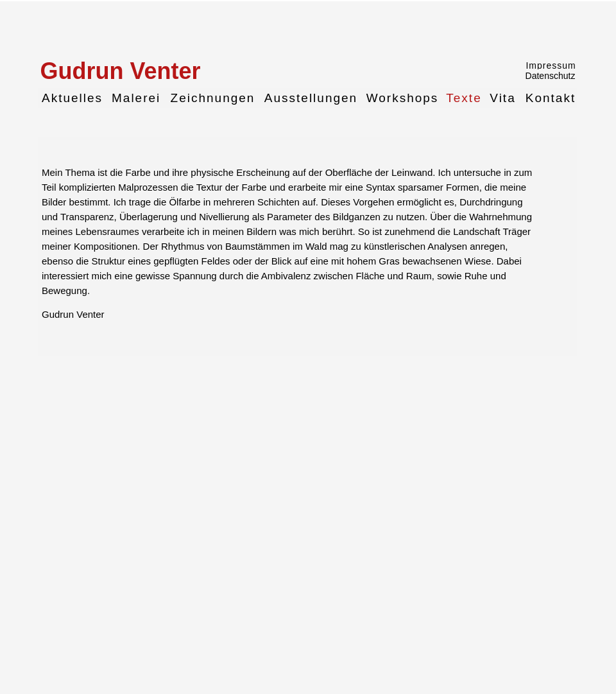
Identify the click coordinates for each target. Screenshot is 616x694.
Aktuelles (72, 98)
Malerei (136, 98)
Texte (464, 98)
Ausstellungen (311, 98)
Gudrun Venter (120, 70)
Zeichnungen (213, 98)
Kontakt (551, 98)
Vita (502, 98)
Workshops (403, 98)
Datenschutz (551, 76)
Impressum (551, 65)
